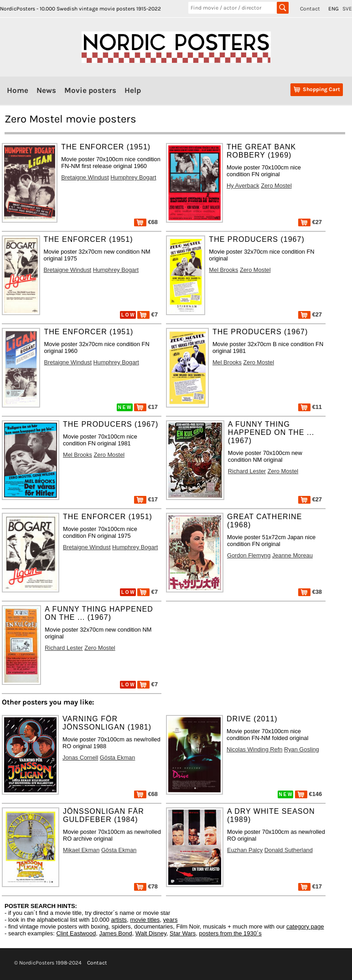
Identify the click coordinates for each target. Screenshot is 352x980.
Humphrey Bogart (133, 177)
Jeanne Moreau (292, 555)
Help (133, 90)
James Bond (115, 933)
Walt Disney (151, 933)
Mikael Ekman (81, 850)
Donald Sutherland (289, 850)
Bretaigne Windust (85, 177)
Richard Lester (247, 471)
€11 (310, 407)
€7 (148, 314)
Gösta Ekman (118, 758)
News (46, 90)
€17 (146, 407)
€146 (308, 794)
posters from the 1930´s (230, 933)
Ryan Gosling (302, 749)
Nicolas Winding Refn (254, 749)
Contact (310, 9)
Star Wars (183, 933)
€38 (310, 592)
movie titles (145, 920)
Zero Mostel (276, 186)
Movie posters (90, 90)
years (171, 920)
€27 (310, 222)
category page (305, 926)
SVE (347, 9)
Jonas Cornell (80, 758)
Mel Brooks (223, 270)
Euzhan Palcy (245, 850)
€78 (146, 886)
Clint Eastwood (76, 933)
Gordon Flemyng (249, 555)
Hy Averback (243, 186)
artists (119, 920)
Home (18, 90)
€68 (146, 222)
